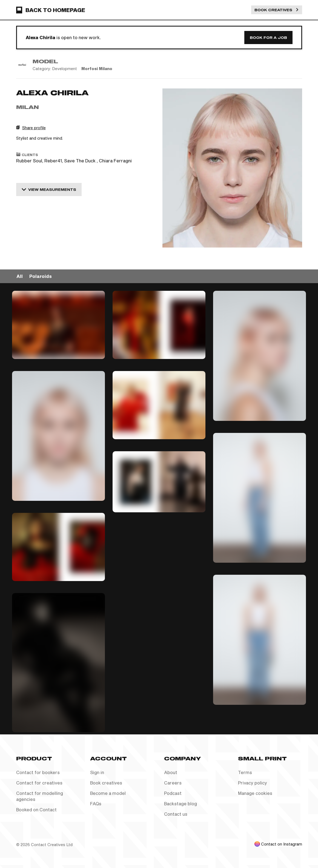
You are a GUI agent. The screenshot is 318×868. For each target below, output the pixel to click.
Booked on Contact (36, 810)
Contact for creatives (39, 783)
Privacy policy (253, 783)
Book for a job (268, 38)
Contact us (176, 814)
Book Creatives (277, 10)
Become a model (108, 793)
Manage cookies (255, 793)
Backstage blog (181, 804)
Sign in (97, 772)
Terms (245, 772)
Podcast (173, 793)
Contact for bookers (38, 772)
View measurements (49, 189)
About (171, 772)
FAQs (96, 804)
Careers (173, 783)
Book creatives (106, 783)
